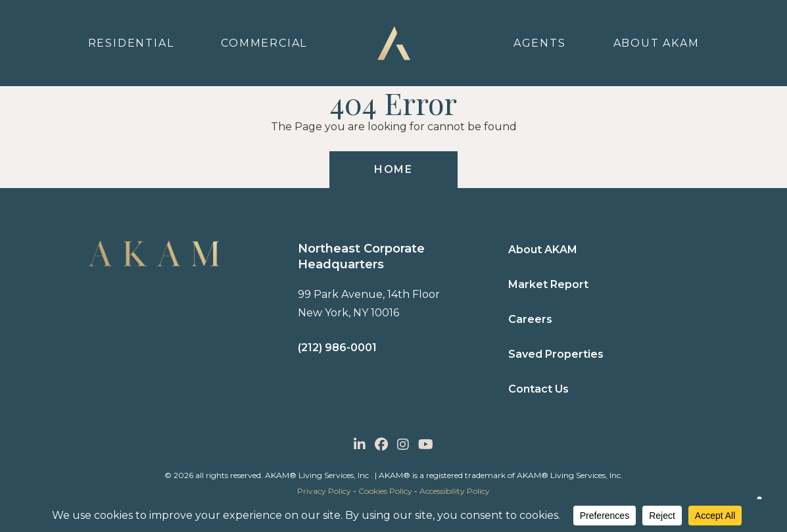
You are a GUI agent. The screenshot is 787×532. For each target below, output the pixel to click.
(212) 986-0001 (337, 348)
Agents (540, 43)
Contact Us (538, 389)
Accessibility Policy (455, 491)
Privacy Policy (324, 491)
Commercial (264, 43)
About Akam (656, 43)
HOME (393, 169)
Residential (131, 43)
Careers (530, 319)
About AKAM (543, 250)
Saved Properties (556, 354)
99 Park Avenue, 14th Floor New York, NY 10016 (369, 303)
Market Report (548, 284)
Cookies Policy (385, 491)
